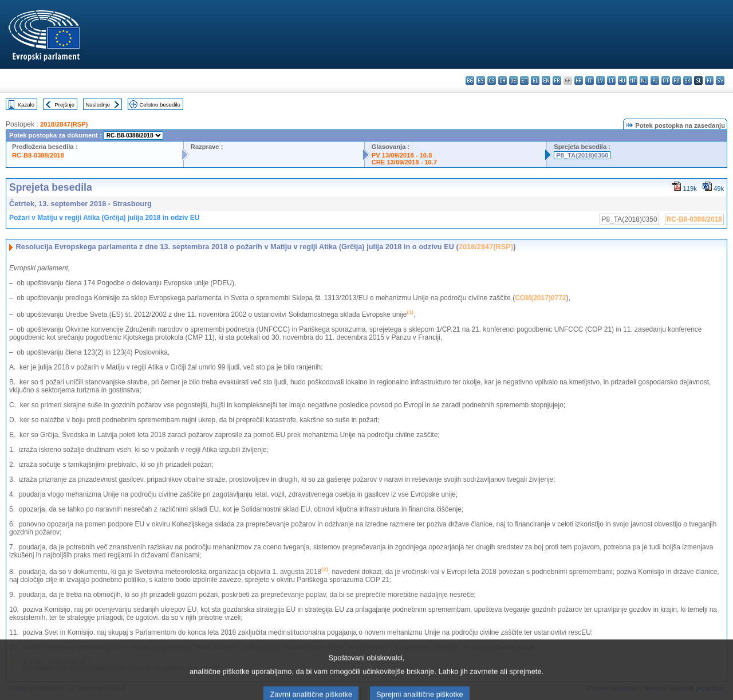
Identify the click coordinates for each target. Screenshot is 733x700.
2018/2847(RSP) (64, 124)
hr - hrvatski (579, 80)
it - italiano (590, 80)
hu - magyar (622, 80)
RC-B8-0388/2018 (38, 155)
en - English (546, 80)
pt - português (666, 80)
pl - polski (655, 80)
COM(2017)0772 (540, 298)
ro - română (677, 80)
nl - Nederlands (644, 80)
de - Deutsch (513, 80)
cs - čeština (492, 80)
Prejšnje (64, 105)
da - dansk (503, 80)
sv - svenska (720, 80)
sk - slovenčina (687, 80)
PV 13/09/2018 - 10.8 (402, 155)
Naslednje (98, 105)
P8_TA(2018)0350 (582, 155)
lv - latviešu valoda (600, 80)
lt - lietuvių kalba (611, 80)
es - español (481, 80)
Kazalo (26, 105)
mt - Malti (633, 80)
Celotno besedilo (159, 105)
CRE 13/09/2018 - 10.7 (404, 162)
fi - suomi (709, 80)
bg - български (470, 80)
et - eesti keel (524, 80)
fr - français (557, 80)
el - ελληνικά (535, 80)
